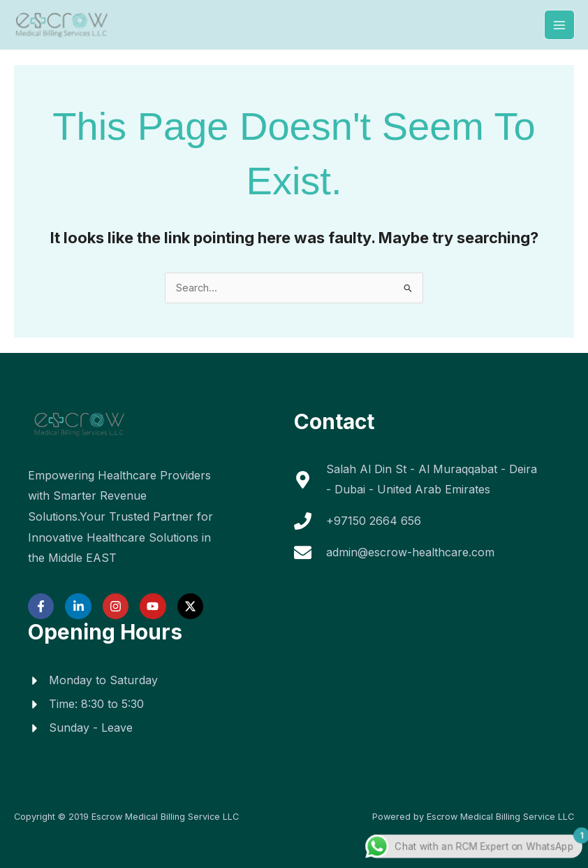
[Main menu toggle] (559, 25)
